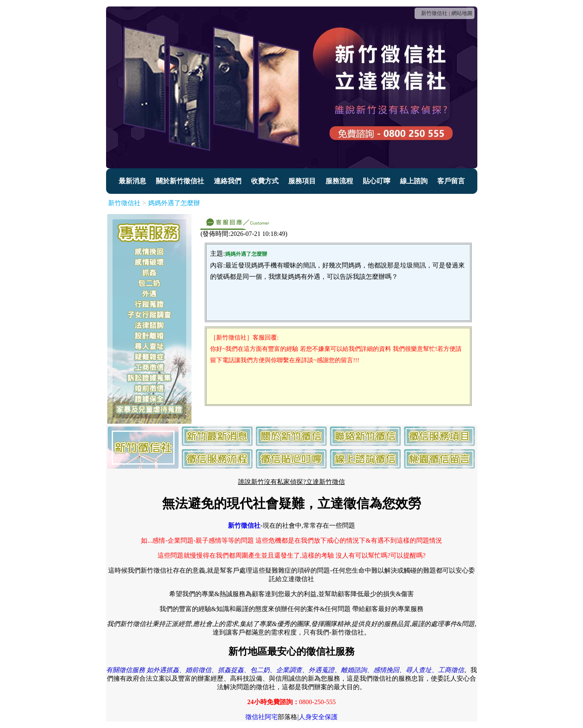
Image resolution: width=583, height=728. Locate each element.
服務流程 (339, 181)
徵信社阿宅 (262, 717)
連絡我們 (228, 181)
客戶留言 (451, 181)
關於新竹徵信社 (180, 181)
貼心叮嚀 (377, 181)
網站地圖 (462, 13)
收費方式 (265, 181)
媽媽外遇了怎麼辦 (174, 203)
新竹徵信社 (434, 13)
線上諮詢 (414, 181)
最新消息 (132, 181)
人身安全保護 (318, 717)
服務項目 (302, 181)
